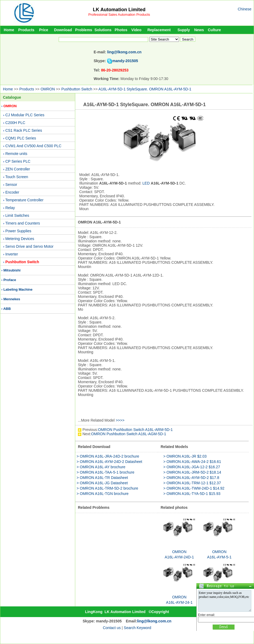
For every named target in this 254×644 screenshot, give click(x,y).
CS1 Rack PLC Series (24, 130)
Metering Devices (20, 239)
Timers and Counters (23, 223)
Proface (10, 280)
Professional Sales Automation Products (119, 15)
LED (146, 183)
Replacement (159, 30)
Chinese (245, 9)
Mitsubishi (12, 270)
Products (26, 30)
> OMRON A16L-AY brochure (101, 467)
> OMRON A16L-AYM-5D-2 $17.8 (191, 478)
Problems (84, 30)
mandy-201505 (125, 61)
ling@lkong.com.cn (124, 52)
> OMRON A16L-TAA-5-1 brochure (105, 472)
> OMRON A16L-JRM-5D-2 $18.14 (192, 472)
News (199, 30)
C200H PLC (15, 123)
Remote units (16, 154)
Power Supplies (18, 231)
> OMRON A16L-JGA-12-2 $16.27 (192, 467)
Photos (121, 30)
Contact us (112, 628)
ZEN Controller (18, 169)
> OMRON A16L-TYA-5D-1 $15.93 (192, 494)
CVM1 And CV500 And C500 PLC (33, 146)
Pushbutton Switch (77, 89)
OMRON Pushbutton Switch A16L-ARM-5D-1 (135, 430)
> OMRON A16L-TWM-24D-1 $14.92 (194, 488)
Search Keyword (138, 628)
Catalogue (12, 97)
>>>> (120, 420)
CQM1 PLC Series (21, 138)
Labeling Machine (18, 289)
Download (63, 30)
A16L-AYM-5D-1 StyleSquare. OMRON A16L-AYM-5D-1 (145, 89)
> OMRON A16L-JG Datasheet (102, 483)
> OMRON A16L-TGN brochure (103, 494)
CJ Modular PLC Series (25, 115)
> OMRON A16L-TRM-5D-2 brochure (107, 488)
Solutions (103, 30)
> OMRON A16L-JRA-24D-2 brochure (108, 456)
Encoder (12, 192)
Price (43, 30)
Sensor (11, 185)
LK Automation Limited (119, 10)
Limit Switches (17, 215)
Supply (184, 30)
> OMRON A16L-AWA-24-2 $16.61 (192, 462)
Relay (10, 208)
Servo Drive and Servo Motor (29, 246)
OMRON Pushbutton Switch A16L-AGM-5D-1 (129, 434)
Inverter (12, 254)
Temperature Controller (24, 200)
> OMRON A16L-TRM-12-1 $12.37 (192, 483)
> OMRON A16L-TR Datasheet (102, 478)
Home (9, 30)
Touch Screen (17, 177)
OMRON (48, 89)
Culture (214, 30)
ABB (7, 309)
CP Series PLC (18, 161)
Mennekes (12, 299)
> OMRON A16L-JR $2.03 (185, 456)
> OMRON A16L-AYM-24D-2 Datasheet (109, 462)
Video (136, 30)
